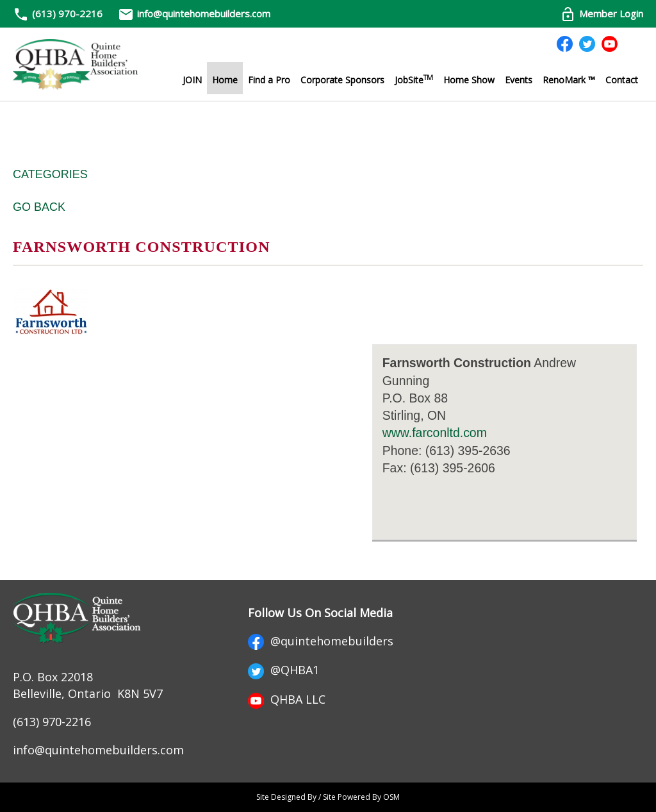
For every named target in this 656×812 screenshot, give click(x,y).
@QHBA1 (283, 670)
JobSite (414, 79)
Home (225, 80)
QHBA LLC (287, 699)
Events (519, 80)
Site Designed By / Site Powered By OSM (328, 797)
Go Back (39, 207)
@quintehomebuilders (321, 641)
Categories (50, 174)
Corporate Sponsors (342, 80)
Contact (622, 80)
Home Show (469, 80)
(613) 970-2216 (67, 13)
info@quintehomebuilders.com (194, 13)
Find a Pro (269, 80)
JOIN (192, 80)
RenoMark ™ (569, 80)
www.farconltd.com (435, 433)
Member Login (602, 13)
